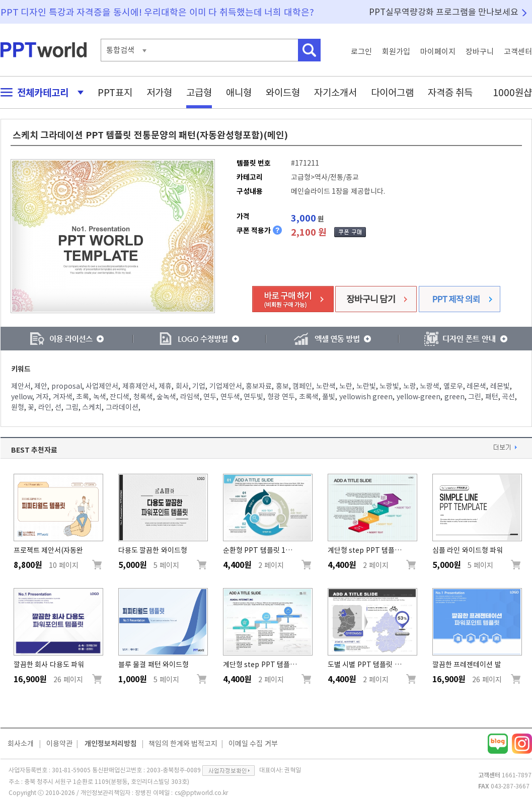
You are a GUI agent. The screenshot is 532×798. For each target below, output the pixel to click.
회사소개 (21, 744)
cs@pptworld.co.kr (201, 792)
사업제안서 (102, 386)
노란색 (326, 386)
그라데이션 (122, 407)
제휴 (165, 386)
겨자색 (63, 397)
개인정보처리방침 (111, 744)
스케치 (92, 407)
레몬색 (476, 386)
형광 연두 (281, 397)
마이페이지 (438, 52)
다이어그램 (392, 92)
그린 (475, 397)
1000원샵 (512, 92)
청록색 (143, 397)
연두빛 (253, 397)
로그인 (361, 52)
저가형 (159, 92)
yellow (22, 397)
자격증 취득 (450, 92)
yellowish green (366, 397)
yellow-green (419, 397)
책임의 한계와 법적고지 (183, 744)
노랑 (410, 386)
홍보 (282, 386)
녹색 (100, 397)
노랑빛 (389, 386)
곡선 (508, 397)
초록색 (309, 397)
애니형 (239, 92)
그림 (72, 407)
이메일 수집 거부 (253, 744)
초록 (83, 397)
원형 (18, 407)
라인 (45, 407)
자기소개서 (335, 92)
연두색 (230, 397)
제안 (41, 386)
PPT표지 (115, 92)
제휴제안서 (139, 386)
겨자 (42, 397)
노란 (346, 386)
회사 (182, 386)
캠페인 (302, 386)
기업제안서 (226, 386)
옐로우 (453, 386)
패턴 (492, 397)
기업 (199, 386)
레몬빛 (500, 386)
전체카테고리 (39, 92)
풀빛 (329, 397)
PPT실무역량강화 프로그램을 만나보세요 (444, 12)
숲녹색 (166, 397)
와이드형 (283, 92)
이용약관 (59, 744)
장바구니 (480, 52)
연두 (210, 397)
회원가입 (396, 52)
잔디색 (120, 397)
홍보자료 (259, 386)
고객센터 (518, 52)
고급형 (199, 92)
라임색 (190, 397)
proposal (67, 386)
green (454, 397)
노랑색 (430, 386)
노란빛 (366, 386)
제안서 (21, 386)
